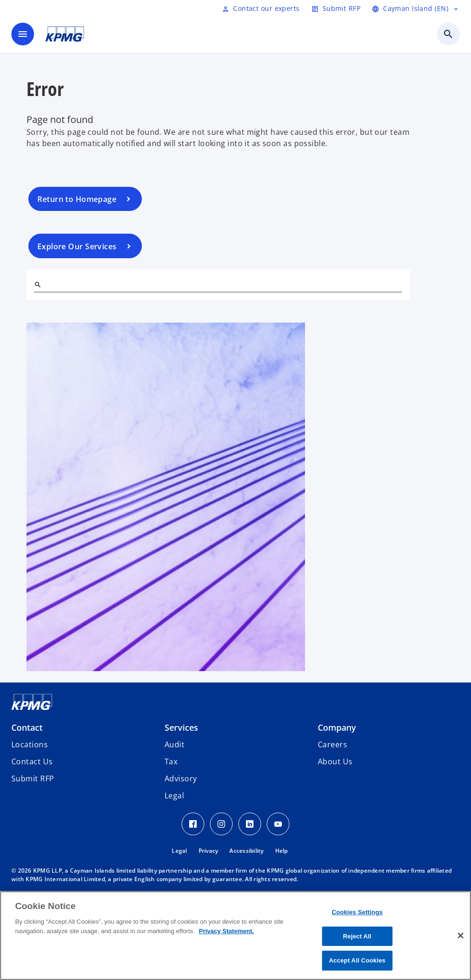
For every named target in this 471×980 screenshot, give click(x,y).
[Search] (38, 285)
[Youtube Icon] (278, 824)
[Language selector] (416, 9)
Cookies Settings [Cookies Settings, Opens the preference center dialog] (358, 912)
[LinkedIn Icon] (250, 824)
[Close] (461, 936)
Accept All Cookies (357, 960)
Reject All (357, 936)
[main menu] (23, 34)
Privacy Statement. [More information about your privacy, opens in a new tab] (226, 931)
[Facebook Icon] (193, 824)
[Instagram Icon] (221, 824)
